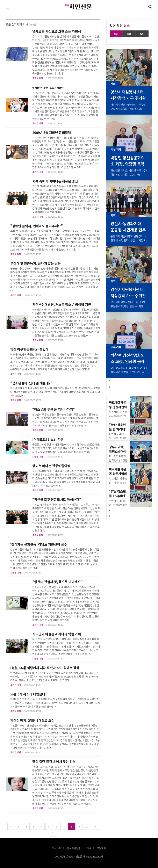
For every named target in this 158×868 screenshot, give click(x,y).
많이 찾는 (120, 26)
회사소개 (56, 848)
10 (87, 826)
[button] (109, 381)
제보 (89, 848)
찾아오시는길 (74, 848)
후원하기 (102, 848)
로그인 (1, 11)
